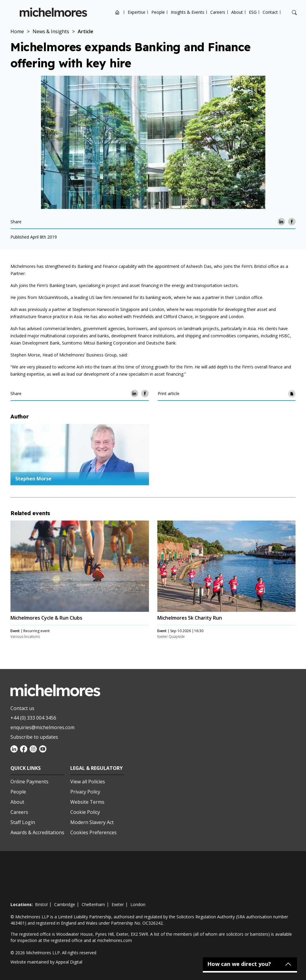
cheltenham (93, 904)
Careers (218, 12)
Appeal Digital (69, 962)
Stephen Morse (33, 479)
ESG (253, 12)
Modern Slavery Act (92, 822)
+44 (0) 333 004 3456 (33, 718)
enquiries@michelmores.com (42, 727)
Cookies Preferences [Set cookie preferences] (93, 832)
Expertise (137, 12)
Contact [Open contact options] (270, 12)
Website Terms (87, 802)
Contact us (22, 708)
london (138, 904)
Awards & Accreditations (37, 832)
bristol (41, 904)
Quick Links (26, 768)
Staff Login (23, 822)
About (237, 12)
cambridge (65, 904)
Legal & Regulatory (96, 768)
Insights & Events (188, 12)
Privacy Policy (85, 792)
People (158, 12)
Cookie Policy (85, 812)
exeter (118, 904)
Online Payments (29, 782)
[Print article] (292, 393)
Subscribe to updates (34, 737)
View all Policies (88, 782)
